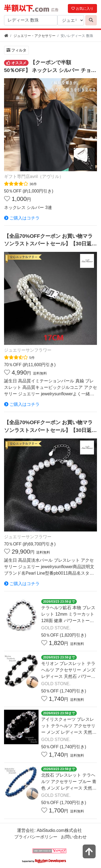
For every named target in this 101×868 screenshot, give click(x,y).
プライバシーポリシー (36, 837)
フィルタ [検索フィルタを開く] (16, 50)
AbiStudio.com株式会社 (59, 830)
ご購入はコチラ (22, 218)
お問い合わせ (74, 837)
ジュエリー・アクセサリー (34, 36)
